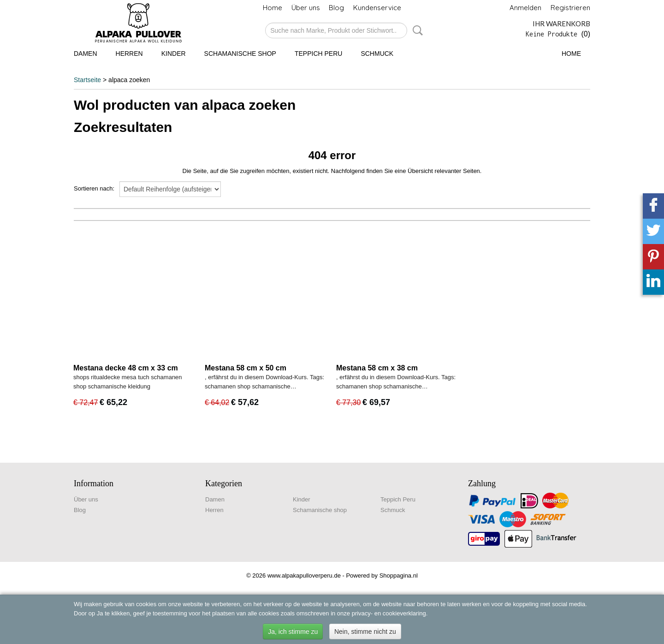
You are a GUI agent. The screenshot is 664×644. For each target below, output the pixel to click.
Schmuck (377, 54)
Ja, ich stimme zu (293, 632)
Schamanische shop (240, 54)
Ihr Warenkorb (561, 24)
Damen (86, 54)
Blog (336, 8)
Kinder (174, 54)
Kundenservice (377, 8)
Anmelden (525, 8)
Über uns (306, 8)
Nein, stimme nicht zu (365, 632)
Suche (416, 30)
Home (273, 8)
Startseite (87, 80)
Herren (129, 54)
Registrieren (570, 8)
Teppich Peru (318, 54)
